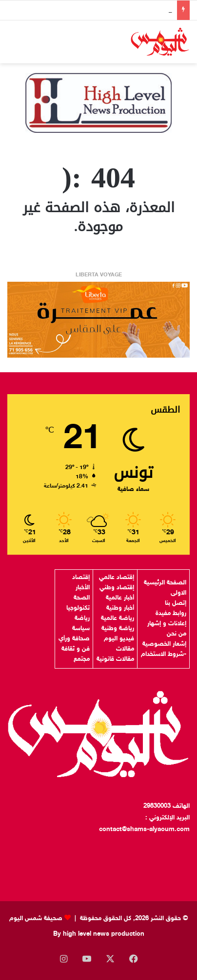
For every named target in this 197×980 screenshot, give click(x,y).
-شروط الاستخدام (164, 654)
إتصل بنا (176, 603)
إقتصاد (81, 578)
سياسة (81, 629)
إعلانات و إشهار (167, 624)
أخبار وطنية (120, 608)
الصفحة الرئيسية (165, 583)
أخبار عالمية (120, 598)
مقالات (125, 649)
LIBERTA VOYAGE (99, 275)
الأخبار (83, 588)
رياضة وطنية (118, 629)
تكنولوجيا (78, 608)
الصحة (82, 598)
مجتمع (82, 659)
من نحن (177, 634)
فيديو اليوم (119, 639)
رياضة (82, 618)
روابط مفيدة (171, 614)
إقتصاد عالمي (117, 578)
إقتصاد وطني (117, 588)
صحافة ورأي (74, 639)
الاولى (178, 593)
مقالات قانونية (115, 659)
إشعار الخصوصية (164, 644)
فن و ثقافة (76, 649)
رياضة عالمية (118, 618)
